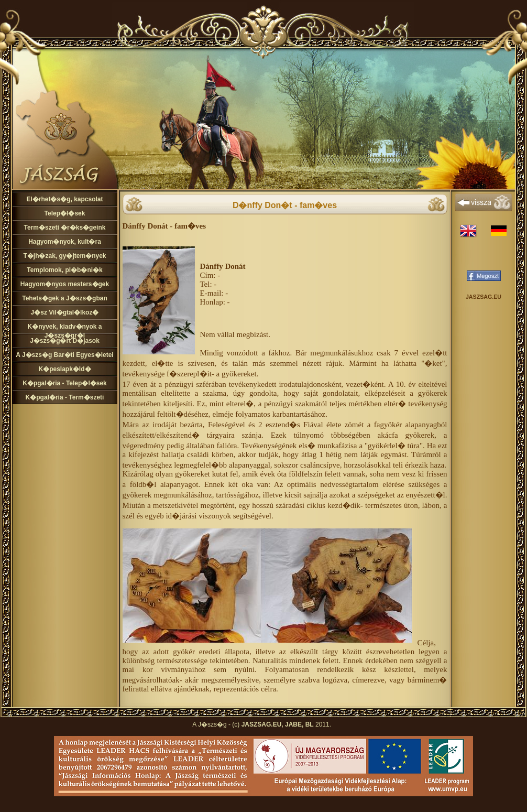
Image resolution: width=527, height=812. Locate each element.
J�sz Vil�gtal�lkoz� (65, 312)
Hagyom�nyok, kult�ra (65, 242)
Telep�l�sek (65, 213)
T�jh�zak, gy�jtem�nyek (64, 256)
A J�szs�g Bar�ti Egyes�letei (64, 355)
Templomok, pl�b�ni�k (64, 270)
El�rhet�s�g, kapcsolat (64, 199)
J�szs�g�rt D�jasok (65, 341)
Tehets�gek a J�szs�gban (65, 298)
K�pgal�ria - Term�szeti (65, 397)
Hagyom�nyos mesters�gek (65, 284)
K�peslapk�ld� (64, 369)
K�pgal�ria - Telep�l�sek (64, 383)
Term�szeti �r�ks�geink (65, 228)
